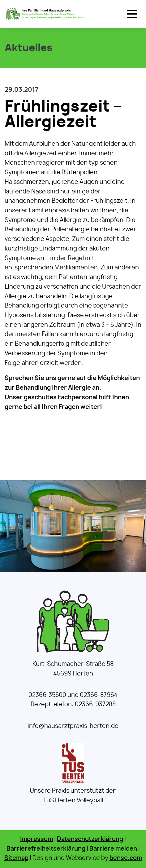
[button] (132, 14)
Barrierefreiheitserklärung (46, 849)
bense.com (126, 858)
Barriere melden (113, 849)
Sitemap (16, 858)
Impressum (36, 839)
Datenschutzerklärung (90, 839)
